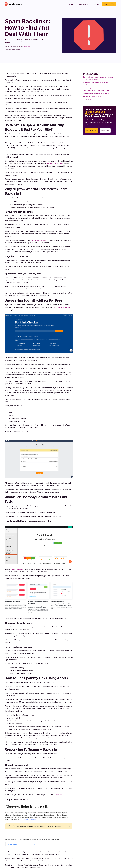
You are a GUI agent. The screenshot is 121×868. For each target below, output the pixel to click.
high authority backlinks (54, 163)
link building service (39, 240)
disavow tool (58, 795)
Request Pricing (109, 4)
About (97, 4)
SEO (32, 47)
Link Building (27, 47)
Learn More (105, 131)
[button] (71, 4)
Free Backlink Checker (62, 307)
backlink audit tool (18, 569)
